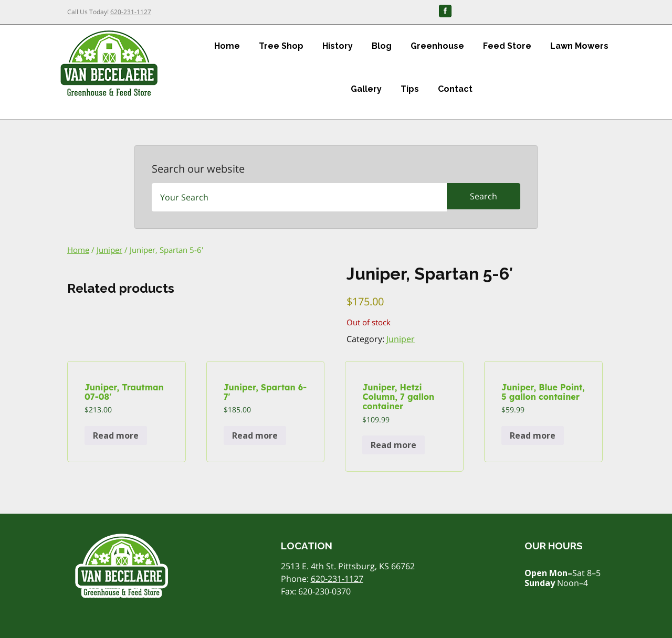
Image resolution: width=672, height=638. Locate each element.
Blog (382, 46)
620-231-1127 (131, 12)
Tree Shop (281, 46)
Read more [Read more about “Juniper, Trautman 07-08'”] (116, 435)
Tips (410, 89)
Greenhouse (437, 46)
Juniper (109, 250)
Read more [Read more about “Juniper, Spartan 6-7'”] (255, 435)
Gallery (366, 89)
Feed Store (507, 46)
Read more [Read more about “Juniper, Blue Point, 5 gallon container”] (533, 435)
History (338, 46)
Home (227, 46)
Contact (455, 89)
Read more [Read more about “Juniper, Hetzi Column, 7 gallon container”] (393, 445)
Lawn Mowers (579, 46)
